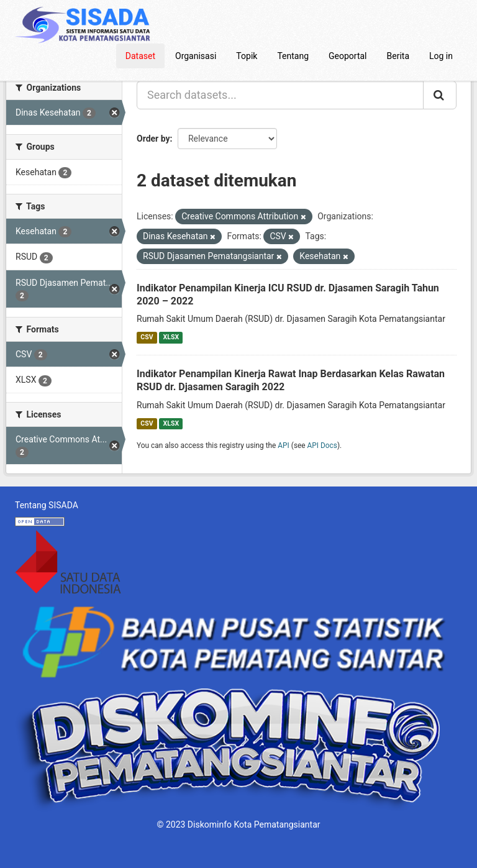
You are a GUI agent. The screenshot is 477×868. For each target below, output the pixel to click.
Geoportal (348, 56)
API (284, 445)
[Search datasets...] (280, 95)
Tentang (293, 56)
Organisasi (196, 56)
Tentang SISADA (47, 505)
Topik (247, 56)
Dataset (140, 56)
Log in (441, 56)
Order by (153, 139)
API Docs (322, 445)
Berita (398, 56)
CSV (147, 337)
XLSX (171, 337)
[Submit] (440, 95)
